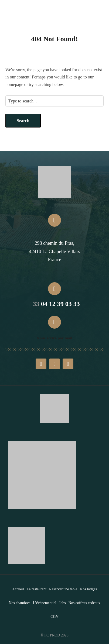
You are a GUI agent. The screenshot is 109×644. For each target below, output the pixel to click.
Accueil (18, 589)
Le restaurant (37, 589)
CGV (54, 617)
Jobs (62, 603)
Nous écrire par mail (54, 338)
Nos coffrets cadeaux (84, 603)
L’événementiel (45, 603)
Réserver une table (63, 589)
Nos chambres (19, 603)
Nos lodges (88, 589)
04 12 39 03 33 (54, 304)
